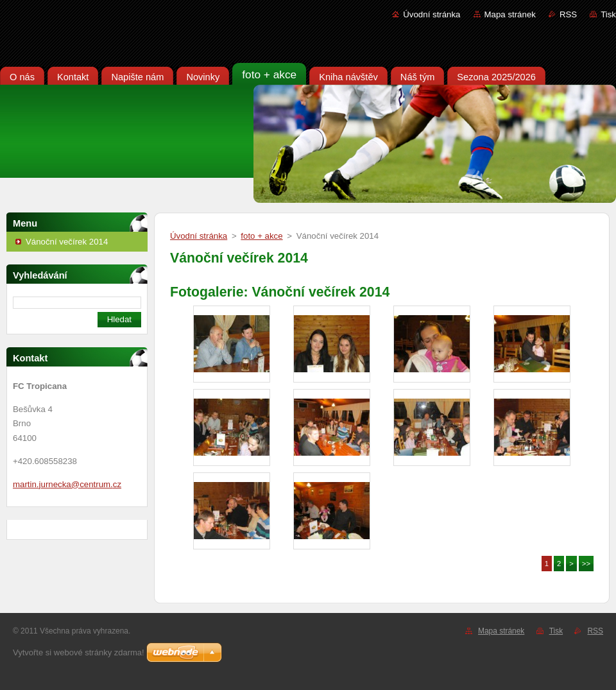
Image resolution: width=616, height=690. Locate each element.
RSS (568, 14)
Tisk (608, 14)
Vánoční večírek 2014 (67, 242)
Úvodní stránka (432, 14)
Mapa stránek (510, 14)
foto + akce (261, 236)
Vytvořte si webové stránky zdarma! (79, 652)
